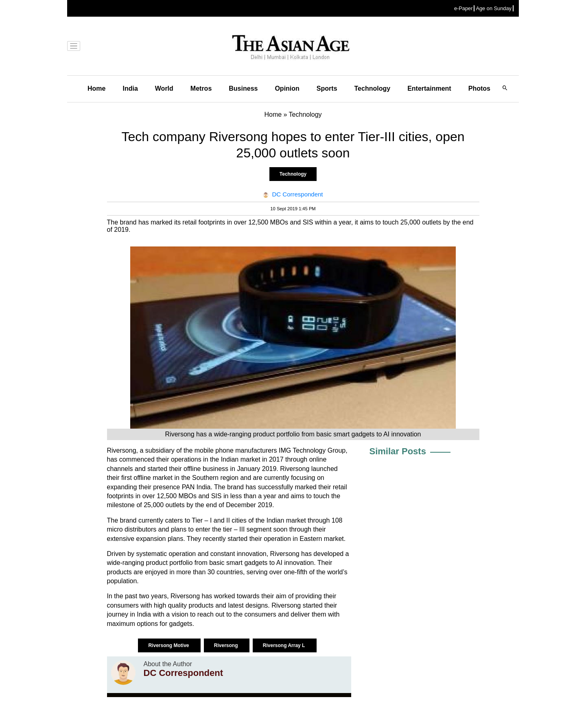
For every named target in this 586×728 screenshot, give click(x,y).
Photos (479, 88)
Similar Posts (398, 451)
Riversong (227, 645)
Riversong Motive (169, 645)
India (130, 88)
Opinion (287, 88)
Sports (327, 88)
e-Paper (464, 8)
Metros (201, 88)
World (164, 88)
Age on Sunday (494, 8)
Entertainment (429, 88)
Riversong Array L (285, 645)
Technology (373, 88)
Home (96, 88)
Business (243, 88)
